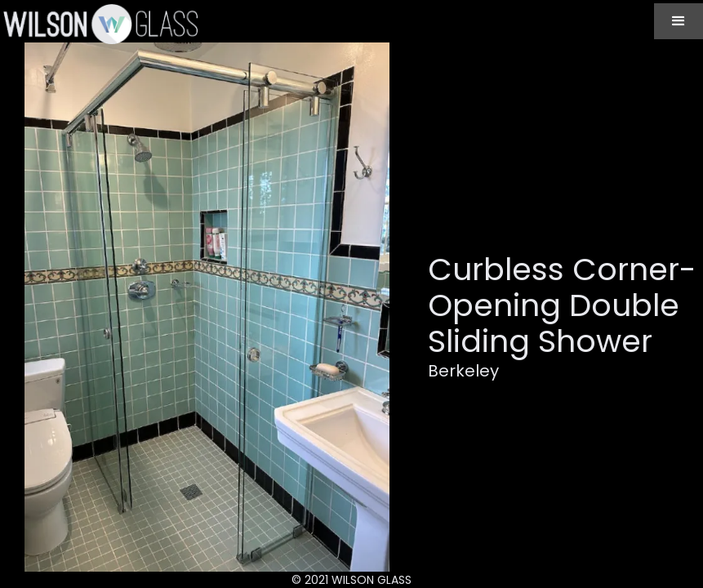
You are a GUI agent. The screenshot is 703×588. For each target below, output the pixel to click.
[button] (679, 21)
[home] (99, 24)
